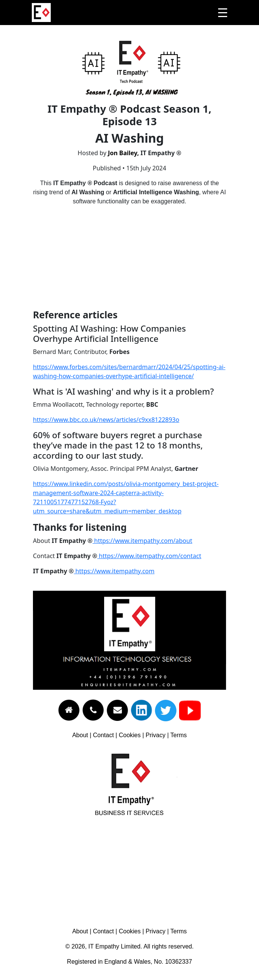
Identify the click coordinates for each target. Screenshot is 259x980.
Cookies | (132, 735)
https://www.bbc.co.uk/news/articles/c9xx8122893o (106, 420)
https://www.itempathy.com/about (142, 541)
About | (83, 735)
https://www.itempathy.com (114, 571)
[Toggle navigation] (223, 13)
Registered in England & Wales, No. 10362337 (129, 962)
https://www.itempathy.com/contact (149, 556)
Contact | (106, 735)
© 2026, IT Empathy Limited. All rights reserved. (130, 946)
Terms (179, 735)
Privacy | (158, 735)
